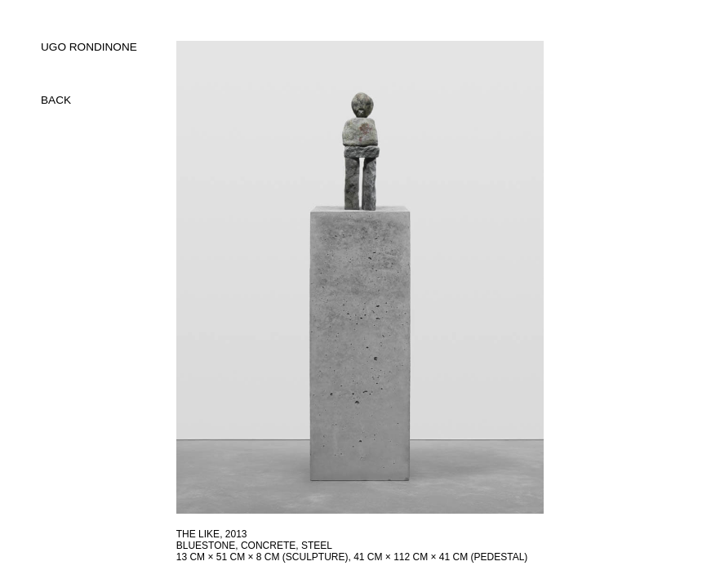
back (56, 100)
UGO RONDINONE (89, 47)
